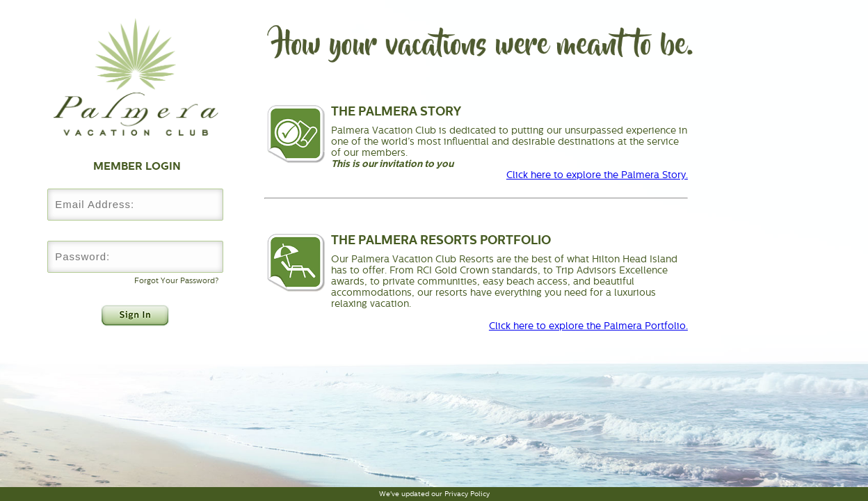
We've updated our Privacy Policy (434, 494)
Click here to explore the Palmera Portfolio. (588, 326)
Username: (135, 178)
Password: (135, 231)
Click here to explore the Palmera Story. (597, 175)
